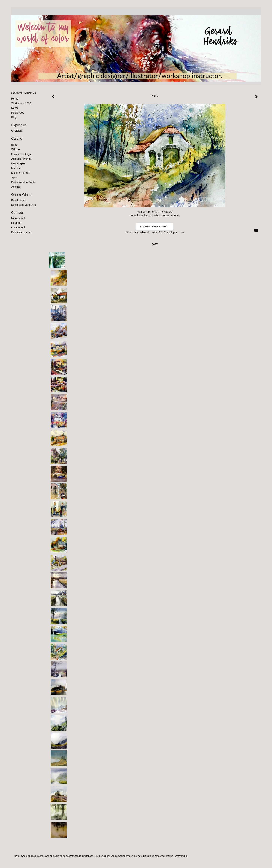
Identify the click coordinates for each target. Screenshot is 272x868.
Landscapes (18, 163)
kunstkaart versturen (24, 205)
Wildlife (15, 149)
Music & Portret (20, 173)
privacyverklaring (21, 232)
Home (15, 99)
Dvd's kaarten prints (23, 182)
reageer (16, 223)
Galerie (17, 139)
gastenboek (18, 228)
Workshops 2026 (21, 103)
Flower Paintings (21, 154)
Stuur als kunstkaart (155, 232)
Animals (16, 187)
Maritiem (16, 168)
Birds (14, 145)
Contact (17, 213)
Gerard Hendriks (24, 93)
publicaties (18, 113)
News (15, 108)
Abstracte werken (22, 159)
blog (14, 117)
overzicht (17, 131)
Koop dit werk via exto (155, 227)
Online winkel (22, 195)
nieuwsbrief (18, 218)
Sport (14, 177)
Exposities (19, 125)
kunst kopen (19, 200)
